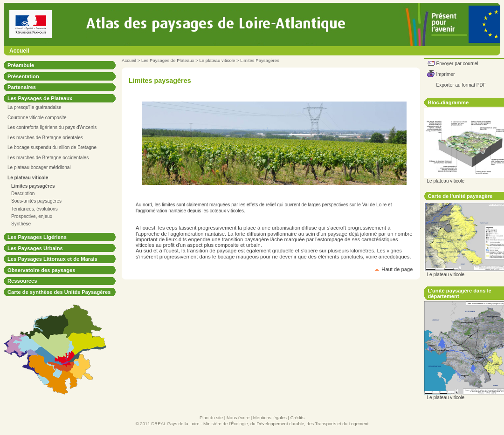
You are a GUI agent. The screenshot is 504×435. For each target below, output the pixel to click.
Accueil (19, 51)
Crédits (297, 418)
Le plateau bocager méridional (39, 167)
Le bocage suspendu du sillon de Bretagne (52, 147)
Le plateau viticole (217, 60)
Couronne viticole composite (37, 118)
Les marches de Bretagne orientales (45, 138)
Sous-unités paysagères (36, 201)
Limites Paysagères (260, 60)
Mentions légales (270, 418)
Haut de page (397, 269)
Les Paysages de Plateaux (168, 60)
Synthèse (21, 224)
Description (23, 194)
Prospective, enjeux (32, 216)
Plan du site (211, 418)
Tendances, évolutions (35, 209)
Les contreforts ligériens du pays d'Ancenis (52, 127)
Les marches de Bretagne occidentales (48, 158)
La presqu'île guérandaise (35, 107)
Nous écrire (238, 418)
